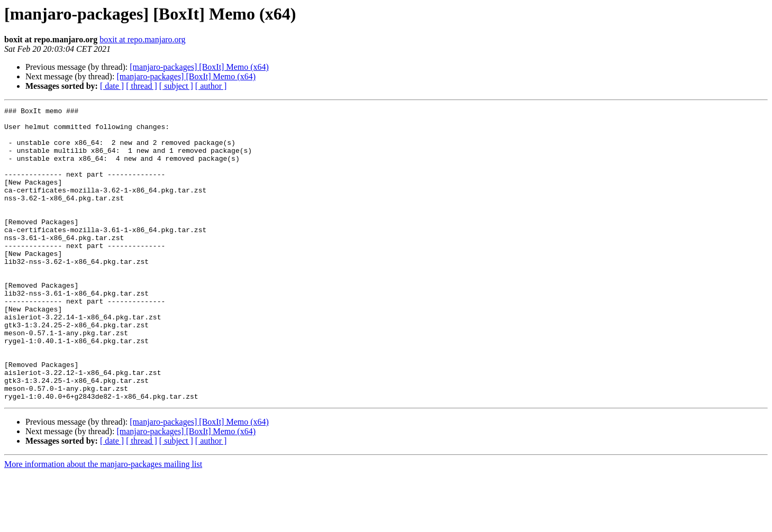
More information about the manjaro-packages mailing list (103, 523)
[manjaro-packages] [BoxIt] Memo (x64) (199, 67)
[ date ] (112, 86)
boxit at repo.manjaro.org (142, 39)
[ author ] (211, 86)
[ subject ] (176, 86)
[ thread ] (142, 86)
